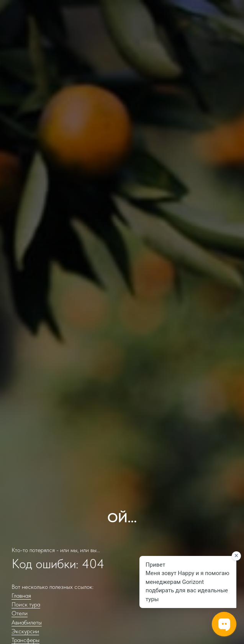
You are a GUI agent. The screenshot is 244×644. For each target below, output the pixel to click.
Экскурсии (25, 631)
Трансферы (25, 640)
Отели (20, 613)
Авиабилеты (27, 622)
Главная (21, 596)
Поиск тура (26, 604)
